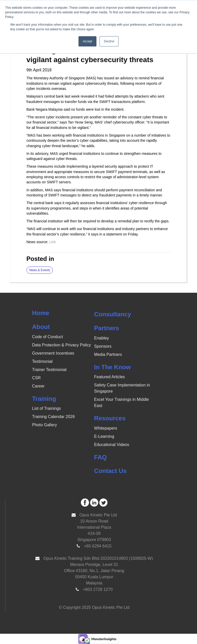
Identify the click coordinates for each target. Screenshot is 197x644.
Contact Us (110, 471)
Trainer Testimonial (49, 370)
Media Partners (108, 354)
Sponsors (103, 346)
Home (41, 313)
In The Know (112, 367)
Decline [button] (109, 41)
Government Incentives (53, 353)
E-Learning (104, 436)
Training (44, 399)
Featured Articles (110, 377)
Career (38, 386)
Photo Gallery (45, 425)
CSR (36, 378)
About (41, 327)
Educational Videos (112, 445)
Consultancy (113, 314)
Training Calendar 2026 (53, 417)
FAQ (100, 457)
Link (53, 242)
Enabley (102, 338)
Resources (110, 418)
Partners (107, 328)
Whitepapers (106, 428)
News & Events (40, 270)
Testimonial (42, 361)
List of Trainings (46, 408)
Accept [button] (88, 41)
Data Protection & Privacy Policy (61, 345)
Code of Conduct (47, 337)
